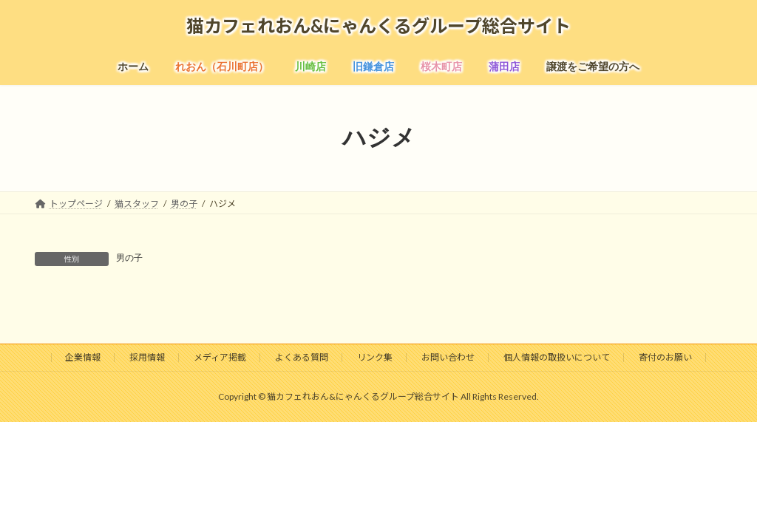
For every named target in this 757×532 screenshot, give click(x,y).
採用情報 (147, 357)
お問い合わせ (448, 357)
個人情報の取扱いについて (557, 357)
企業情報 (83, 357)
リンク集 (375, 357)
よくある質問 (302, 357)
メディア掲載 (220, 357)
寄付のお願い (665, 357)
